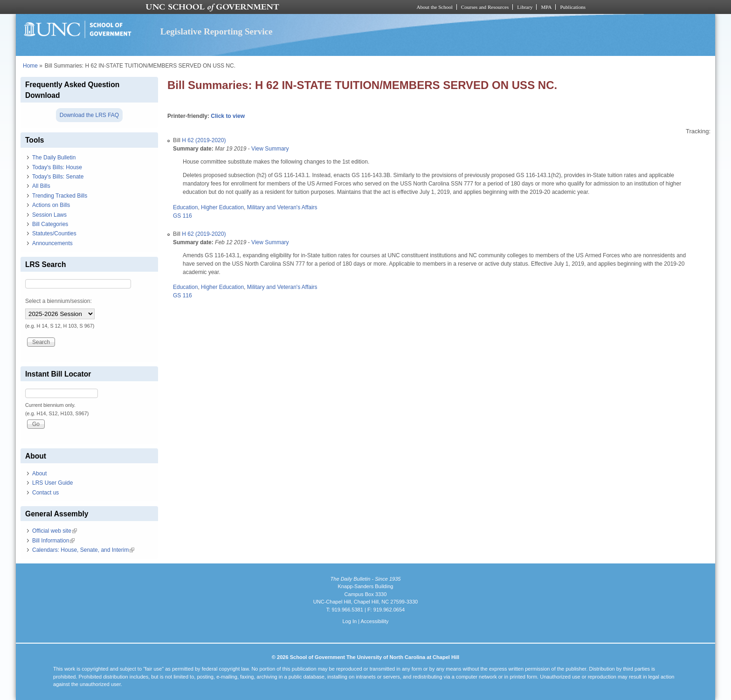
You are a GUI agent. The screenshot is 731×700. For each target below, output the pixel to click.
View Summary (270, 149)
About (39, 474)
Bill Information (53, 541)
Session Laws (49, 215)
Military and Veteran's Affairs (282, 207)
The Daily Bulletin (54, 158)
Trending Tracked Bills (60, 196)
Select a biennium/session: (59, 301)
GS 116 (183, 216)
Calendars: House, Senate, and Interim (83, 550)
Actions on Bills (51, 205)
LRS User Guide (52, 483)
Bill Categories (50, 224)
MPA (546, 7)
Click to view (228, 116)
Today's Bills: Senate (58, 177)
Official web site (55, 531)
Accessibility (374, 621)
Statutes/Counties (54, 233)
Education (185, 207)
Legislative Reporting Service (217, 31)
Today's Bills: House (57, 167)
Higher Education (222, 207)
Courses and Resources (485, 7)
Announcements (52, 243)
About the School (435, 7)
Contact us (45, 493)
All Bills (41, 186)
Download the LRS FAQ (89, 115)
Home (30, 66)
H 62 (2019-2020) (204, 140)
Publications (573, 7)
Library (525, 7)
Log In (349, 621)
